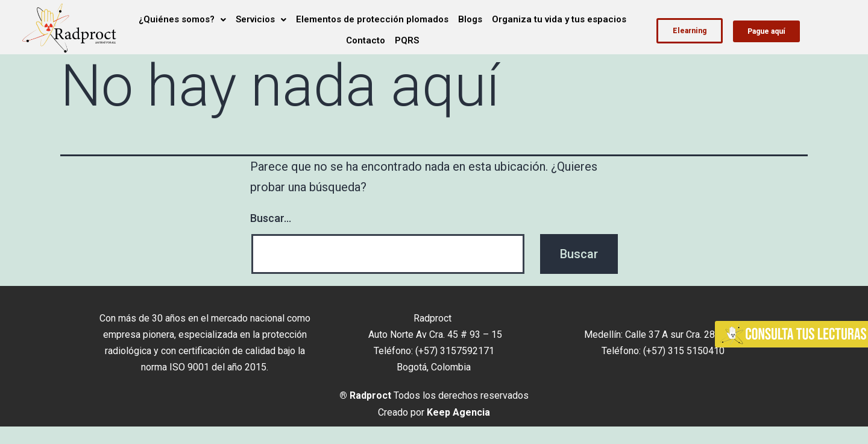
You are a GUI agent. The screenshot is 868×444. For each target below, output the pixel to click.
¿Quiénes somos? (182, 19)
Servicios (261, 19)
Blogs (470, 19)
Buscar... (271, 218)
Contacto (366, 40)
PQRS (407, 40)
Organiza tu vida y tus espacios (559, 19)
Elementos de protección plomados (372, 19)
